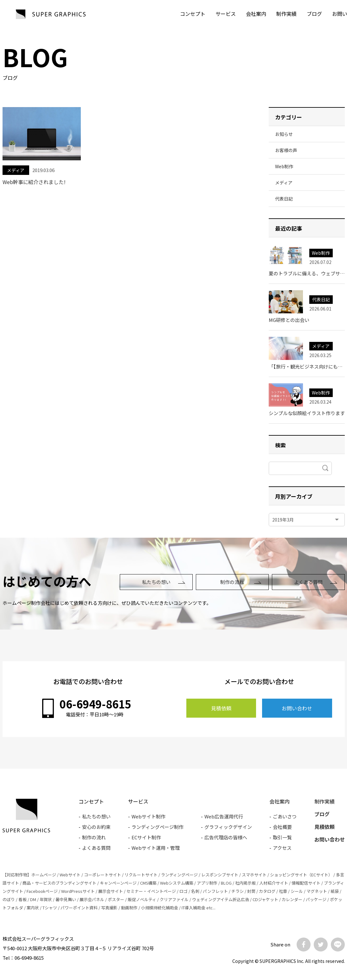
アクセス (282, 848)
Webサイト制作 (148, 816)
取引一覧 (282, 837)
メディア (16, 170)
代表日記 (284, 199)
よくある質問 (308, 582)
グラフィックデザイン (228, 827)
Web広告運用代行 (224, 816)
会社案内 (256, 14)
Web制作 (284, 166)
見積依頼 (221, 708)
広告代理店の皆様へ (226, 837)
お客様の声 (286, 150)
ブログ (314, 14)
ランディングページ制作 (157, 827)
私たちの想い (156, 582)
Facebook (304, 945)
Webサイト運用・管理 (156, 848)
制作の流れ (232, 582)
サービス (226, 14)
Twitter (321, 945)
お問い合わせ (297, 708)
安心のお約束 (96, 827)
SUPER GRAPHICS (51, 14)
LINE (338, 945)
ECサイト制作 (146, 837)
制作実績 (286, 14)
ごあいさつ (285, 816)
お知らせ (284, 134)
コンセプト (193, 14)
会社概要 (282, 827)
